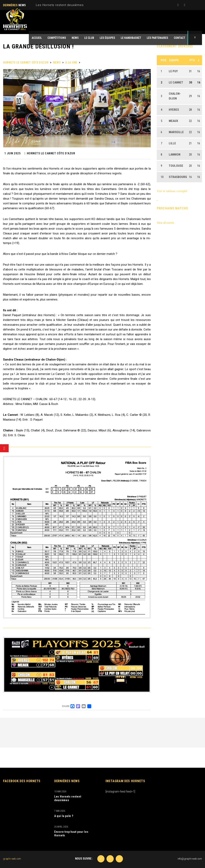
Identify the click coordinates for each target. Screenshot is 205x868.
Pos (164, 60)
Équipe (174, 60)
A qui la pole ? (64, 816)
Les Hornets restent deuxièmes (60, 5)
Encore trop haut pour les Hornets (71, 834)
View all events (165, 223)
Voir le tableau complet (172, 191)
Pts (192, 60)
